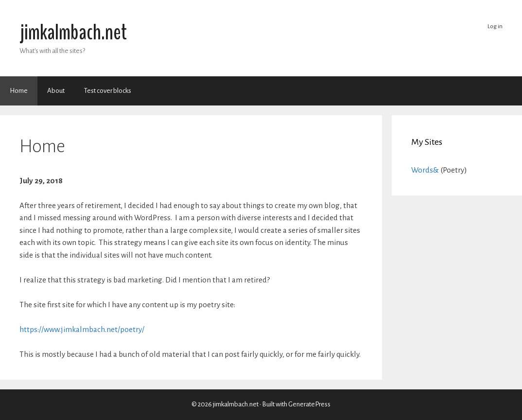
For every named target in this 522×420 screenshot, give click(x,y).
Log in (495, 26)
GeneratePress (309, 404)
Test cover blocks (108, 91)
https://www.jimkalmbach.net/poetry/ (82, 329)
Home (19, 91)
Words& (425, 170)
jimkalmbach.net (73, 33)
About (56, 91)
